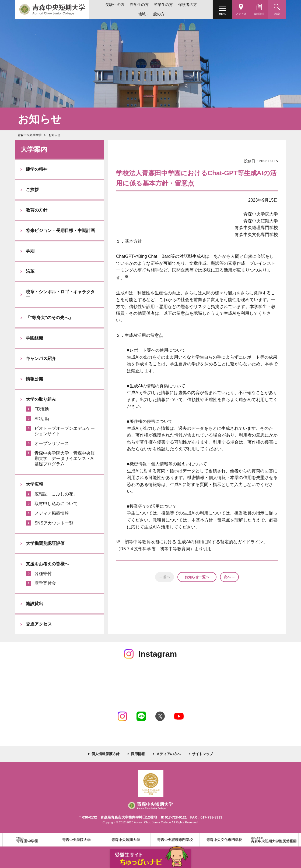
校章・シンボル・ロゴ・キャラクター (60, 294)
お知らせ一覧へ (197, 577)
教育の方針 (37, 210)
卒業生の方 (163, 5)
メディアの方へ (168, 754)
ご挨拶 (32, 190)
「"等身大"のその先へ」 (49, 318)
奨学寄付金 (45, 583)
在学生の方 (139, 5)
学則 (30, 251)
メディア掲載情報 (52, 513)
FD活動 (42, 409)
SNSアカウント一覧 (54, 523)
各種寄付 (43, 574)
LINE (141, 716)
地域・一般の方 (151, 14)
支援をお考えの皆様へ (47, 564)
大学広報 (34, 484)
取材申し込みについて (56, 504)
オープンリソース (52, 443)
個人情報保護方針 (106, 754)
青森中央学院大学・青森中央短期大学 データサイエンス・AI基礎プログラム (65, 458)
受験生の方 (115, 5)
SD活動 (42, 419)
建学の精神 (37, 169)
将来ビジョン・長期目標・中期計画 (60, 231)
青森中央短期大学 (52, 9)
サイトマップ (202, 754)
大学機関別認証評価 (45, 543)
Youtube (179, 716)
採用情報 (138, 754)
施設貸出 (34, 604)
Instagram (122, 716)
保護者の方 (188, 5)
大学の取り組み (41, 399)
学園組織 (34, 338)
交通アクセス (39, 624)
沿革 (30, 271)
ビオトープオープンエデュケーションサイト (65, 431)
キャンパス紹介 (41, 358)
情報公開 (34, 379)
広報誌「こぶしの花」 (56, 494)
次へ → (230, 577)
